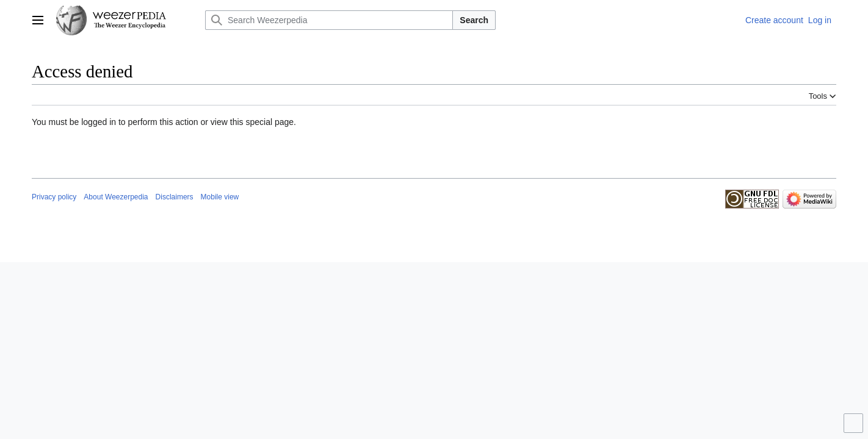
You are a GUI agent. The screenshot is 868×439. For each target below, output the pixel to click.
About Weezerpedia (116, 197)
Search (474, 20)
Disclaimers (175, 197)
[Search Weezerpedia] (329, 20)
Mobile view (220, 197)
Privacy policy (54, 197)
